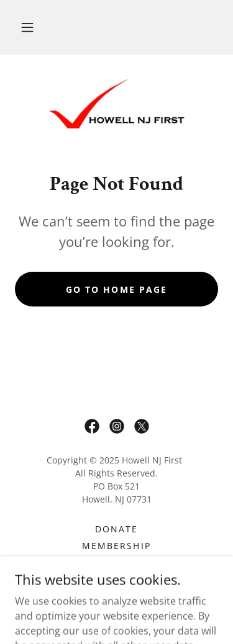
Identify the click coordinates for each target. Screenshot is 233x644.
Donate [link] (116, 529)
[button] (27, 27)
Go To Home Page (116, 289)
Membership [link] (116, 546)
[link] (117, 104)
